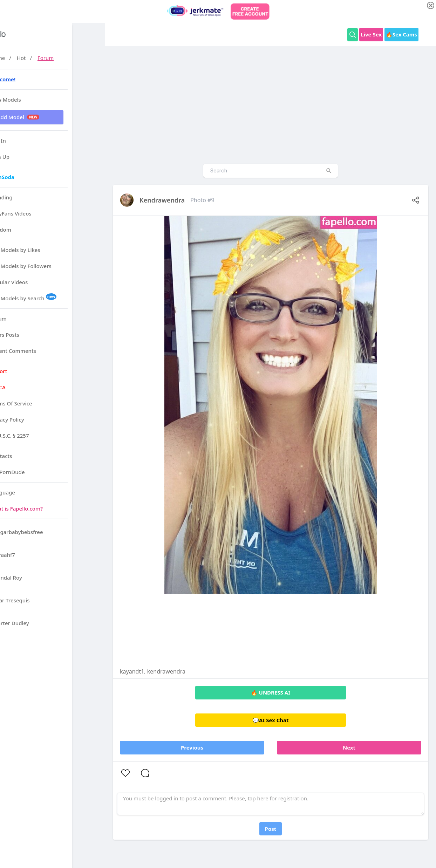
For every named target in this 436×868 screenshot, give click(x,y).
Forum (79, 58)
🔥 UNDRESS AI (271, 692)
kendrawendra (162, 200)
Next (349, 747)
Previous (192, 747)
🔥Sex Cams (401, 34)
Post (271, 829)
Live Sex (371, 34)
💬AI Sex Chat (270, 720)
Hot (54, 58)
